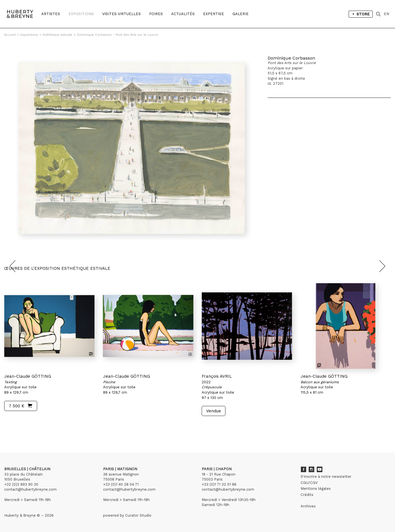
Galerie (241, 14)
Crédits (307, 495)
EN (386, 14)
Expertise (214, 14)
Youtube (320, 469)
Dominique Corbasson (291, 58)
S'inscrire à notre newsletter (326, 477)
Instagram (311, 469)
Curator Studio (138, 515)
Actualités (183, 14)
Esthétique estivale (58, 35)
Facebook (303, 469)
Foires (156, 14)
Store (361, 14)
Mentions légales (316, 489)
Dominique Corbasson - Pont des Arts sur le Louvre (118, 35)
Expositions (81, 14)
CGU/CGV (309, 483)
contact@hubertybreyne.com (30, 489)
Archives (308, 506)
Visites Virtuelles (122, 14)
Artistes (51, 14)
